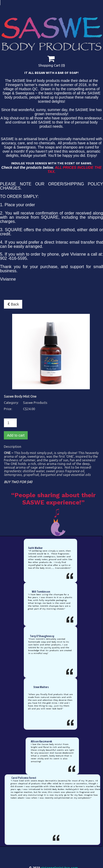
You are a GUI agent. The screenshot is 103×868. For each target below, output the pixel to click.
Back (13, 309)
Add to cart (16, 364)
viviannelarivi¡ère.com (59, 803)
